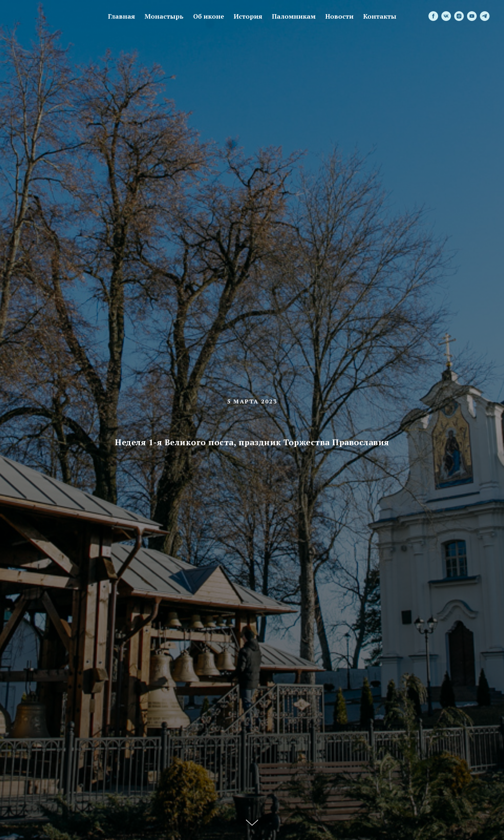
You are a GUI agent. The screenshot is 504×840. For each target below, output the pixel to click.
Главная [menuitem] (122, 16)
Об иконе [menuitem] (209, 16)
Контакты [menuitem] (380, 16)
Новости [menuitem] (339, 16)
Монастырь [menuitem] (164, 16)
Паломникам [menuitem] (294, 16)
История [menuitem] (248, 16)
